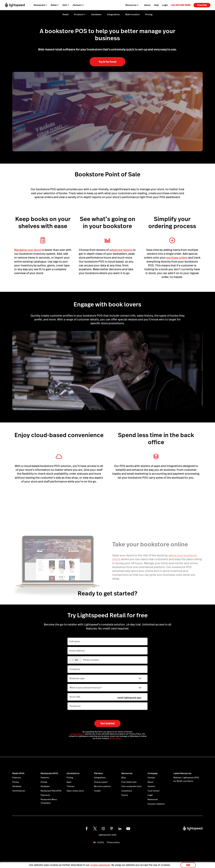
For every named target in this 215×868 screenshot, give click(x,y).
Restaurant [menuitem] (39, 5)
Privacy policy (113, 842)
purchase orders (177, 258)
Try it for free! (107, 62)
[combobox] (75, 660)
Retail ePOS (18, 773)
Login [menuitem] (165, 5)
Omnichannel (19, 791)
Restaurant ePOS (49, 773)
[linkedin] (120, 829)
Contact (151, 778)
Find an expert (101, 782)
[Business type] (107, 678)
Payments (45, 795)
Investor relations (156, 804)
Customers (127, 791)
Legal (150, 795)
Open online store (75, 791)
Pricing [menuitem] (149, 14)
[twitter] (95, 829)
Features (17, 778)
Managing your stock (28, 250)
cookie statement (100, 864)
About (150, 782)
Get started (107, 723)
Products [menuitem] (79, 14)
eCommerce (73, 773)
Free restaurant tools (132, 786)
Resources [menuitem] (131, 5)
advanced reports (121, 250)
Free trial (202, 5)
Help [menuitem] (156, 5)
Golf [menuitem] (65, 5)
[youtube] (128, 829)
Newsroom (153, 800)
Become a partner (102, 786)
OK (188, 864)
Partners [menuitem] (77, 5)
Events (125, 795)
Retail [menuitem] (54, 5)
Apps (69, 782)
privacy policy (116, 738)
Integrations (100, 778)
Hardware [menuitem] (96, 14)
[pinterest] (112, 829)
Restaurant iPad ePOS (51, 791)
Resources (127, 773)
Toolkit (97, 791)
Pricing (15, 782)
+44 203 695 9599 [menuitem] (180, 5)
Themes (71, 786)
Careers (151, 786)
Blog (124, 778)
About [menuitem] (147, 5)
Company (153, 773)
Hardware (17, 786)
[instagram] (103, 829)
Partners (98, 773)
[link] (180, 5)
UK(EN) (101, 842)
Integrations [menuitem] (113, 14)
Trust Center (154, 791)
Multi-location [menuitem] (132, 14)
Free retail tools (129, 782)
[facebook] (87, 829)
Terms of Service (77, 734)
